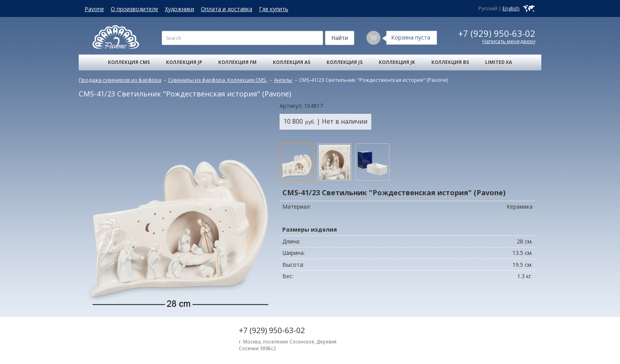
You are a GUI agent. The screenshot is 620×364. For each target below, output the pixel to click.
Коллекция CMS (129, 62)
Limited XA (499, 62)
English (511, 8)
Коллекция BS (450, 62)
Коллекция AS (292, 62)
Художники (180, 9)
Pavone (94, 9)
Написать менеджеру (509, 41)
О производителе (134, 9)
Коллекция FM (237, 62)
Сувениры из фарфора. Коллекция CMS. (218, 80)
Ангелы (283, 80)
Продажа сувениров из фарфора (120, 80)
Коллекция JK (397, 62)
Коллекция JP (184, 62)
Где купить (274, 9)
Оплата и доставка (227, 9)
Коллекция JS (345, 62)
